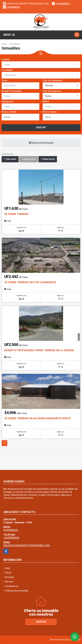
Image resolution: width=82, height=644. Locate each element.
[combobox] (41, 65)
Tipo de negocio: (52, 91)
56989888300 (13, 7)
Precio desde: (10, 112)
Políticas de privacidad (17, 591)
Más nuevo (10, 159)
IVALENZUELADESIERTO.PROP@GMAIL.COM (26, 545)
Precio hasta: (50, 112)
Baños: (46, 102)
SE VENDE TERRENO (16, 214)
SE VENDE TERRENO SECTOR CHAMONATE (30, 282)
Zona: (5, 81)
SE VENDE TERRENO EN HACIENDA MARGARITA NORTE (38, 418)
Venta (8, 573)
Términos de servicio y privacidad (65, 640)
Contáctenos (12, 586)
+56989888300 (63, 4)
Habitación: (8, 102)
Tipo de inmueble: (53, 81)
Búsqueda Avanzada (41, 143)
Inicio (4, 44)
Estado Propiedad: (12, 91)
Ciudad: (6, 60)
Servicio (9, 582)
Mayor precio (48, 159)
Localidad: (7, 70)
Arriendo (10, 577)
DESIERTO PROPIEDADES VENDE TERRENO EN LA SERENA (39, 350)
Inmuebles (15, 44)
